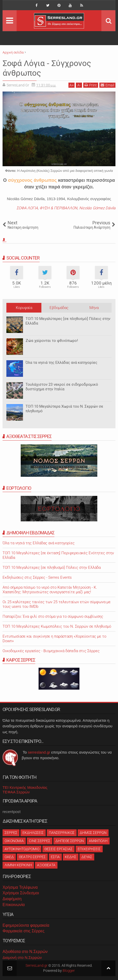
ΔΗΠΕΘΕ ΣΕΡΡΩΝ (70, 841)
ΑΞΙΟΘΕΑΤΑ (46, 865)
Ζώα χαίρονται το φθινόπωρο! (52, 341)
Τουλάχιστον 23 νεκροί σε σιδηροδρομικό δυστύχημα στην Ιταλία (62, 387)
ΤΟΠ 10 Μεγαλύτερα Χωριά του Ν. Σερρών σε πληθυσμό (64, 409)
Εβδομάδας (59, 308)
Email (107, 85)
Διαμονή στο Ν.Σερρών (22, 957)
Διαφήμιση (12, 899)
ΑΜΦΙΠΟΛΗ (98, 841)
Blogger (69, 971)
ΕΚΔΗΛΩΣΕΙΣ (33, 833)
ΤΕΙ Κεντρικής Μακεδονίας (25, 787)
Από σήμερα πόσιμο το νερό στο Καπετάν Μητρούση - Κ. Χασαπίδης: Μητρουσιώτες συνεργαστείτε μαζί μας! (50, 590)
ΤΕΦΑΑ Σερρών (16, 792)
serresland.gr (39, 752)
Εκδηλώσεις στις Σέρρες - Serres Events (37, 577)
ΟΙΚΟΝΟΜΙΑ (14, 841)
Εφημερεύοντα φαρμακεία (26, 925)
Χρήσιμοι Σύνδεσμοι (21, 893)
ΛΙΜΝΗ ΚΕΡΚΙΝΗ (18, 865)
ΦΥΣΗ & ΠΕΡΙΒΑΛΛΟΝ (58, 208)
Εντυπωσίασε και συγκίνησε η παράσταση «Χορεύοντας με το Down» (54, 639)
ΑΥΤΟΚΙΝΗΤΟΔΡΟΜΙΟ (22, 849)
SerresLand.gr (37, 965)
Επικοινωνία (14, 905)
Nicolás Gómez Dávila (97, 208)
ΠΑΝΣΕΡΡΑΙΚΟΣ (62, 833)
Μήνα (94, 308)
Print (91, 85)
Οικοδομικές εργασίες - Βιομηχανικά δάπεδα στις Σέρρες (51, 651)
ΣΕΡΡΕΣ (11, 833)
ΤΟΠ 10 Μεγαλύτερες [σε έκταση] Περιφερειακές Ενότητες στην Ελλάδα (58, 555)
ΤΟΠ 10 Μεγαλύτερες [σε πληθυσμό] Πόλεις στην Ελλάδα (68, 321)
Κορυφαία (24, 308)
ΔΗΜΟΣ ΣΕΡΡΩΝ (93, 833)
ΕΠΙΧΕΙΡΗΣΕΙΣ (89, 849)
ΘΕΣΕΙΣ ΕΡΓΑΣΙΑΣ (58, 849)
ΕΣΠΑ (55, 857)
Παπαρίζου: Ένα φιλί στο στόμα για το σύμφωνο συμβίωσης (53, 616)
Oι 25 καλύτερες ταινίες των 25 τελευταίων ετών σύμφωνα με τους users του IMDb (57, 604)
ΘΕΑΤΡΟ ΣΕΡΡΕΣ (32, 857)
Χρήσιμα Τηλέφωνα (20, 887)
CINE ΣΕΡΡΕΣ (40, 841)
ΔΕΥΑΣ (87, 857)
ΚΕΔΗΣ (71, 857)
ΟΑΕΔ (9, 857)
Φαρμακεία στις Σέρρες (23, 931)
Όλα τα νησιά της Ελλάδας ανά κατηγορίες (61, 363)
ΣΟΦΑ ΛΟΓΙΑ (27, 208)
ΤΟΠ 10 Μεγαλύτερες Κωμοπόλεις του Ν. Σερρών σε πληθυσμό (57, 626)
